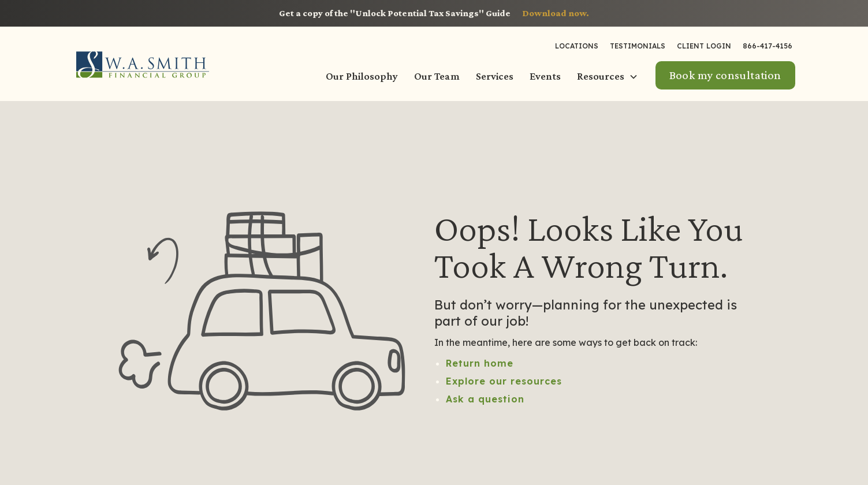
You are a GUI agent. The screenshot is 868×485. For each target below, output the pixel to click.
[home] (143, 64)
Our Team (437, 76)
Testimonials (638, 46)
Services (495, 76)
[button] (609, 77)
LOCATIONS (577, 46)
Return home (480, 363)
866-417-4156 (768, 46)
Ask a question (485, 399)
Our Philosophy (362, 76)
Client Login (704, 46)
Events (545, 76)
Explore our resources (504, 381)
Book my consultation (725, 75)
